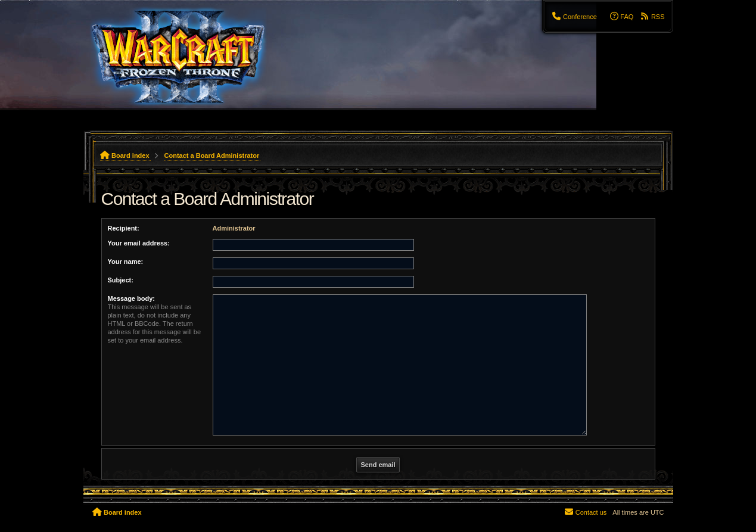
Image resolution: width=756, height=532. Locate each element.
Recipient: (124, 228)
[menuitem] (574, 17)
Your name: (126, 262)
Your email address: (139, 243)
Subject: (121, 280)
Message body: (131, 298)
